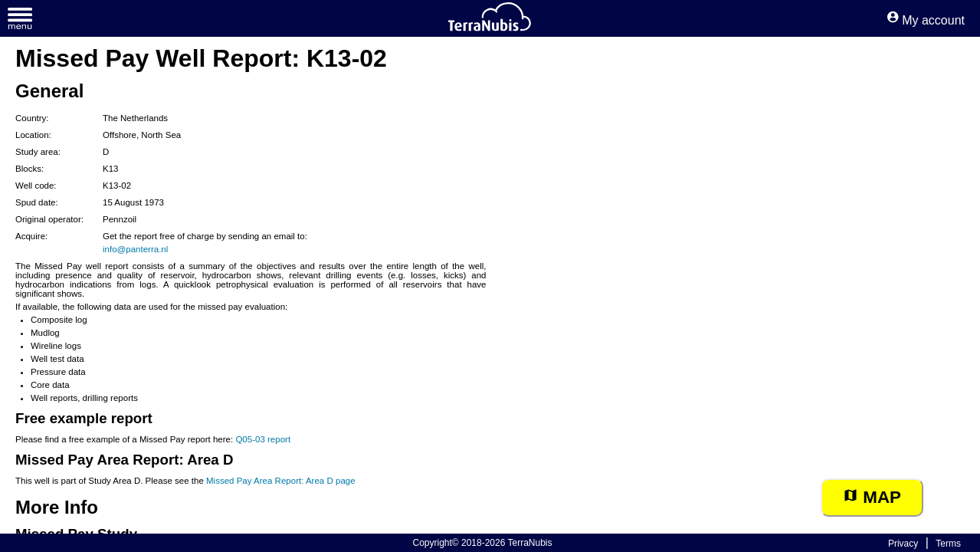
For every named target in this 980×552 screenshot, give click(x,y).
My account (926, 20)
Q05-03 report (263, 439)
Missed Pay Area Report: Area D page (281, 481)
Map (872, 497)
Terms (948, 544)
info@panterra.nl (135, 249)
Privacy (903, 544)
